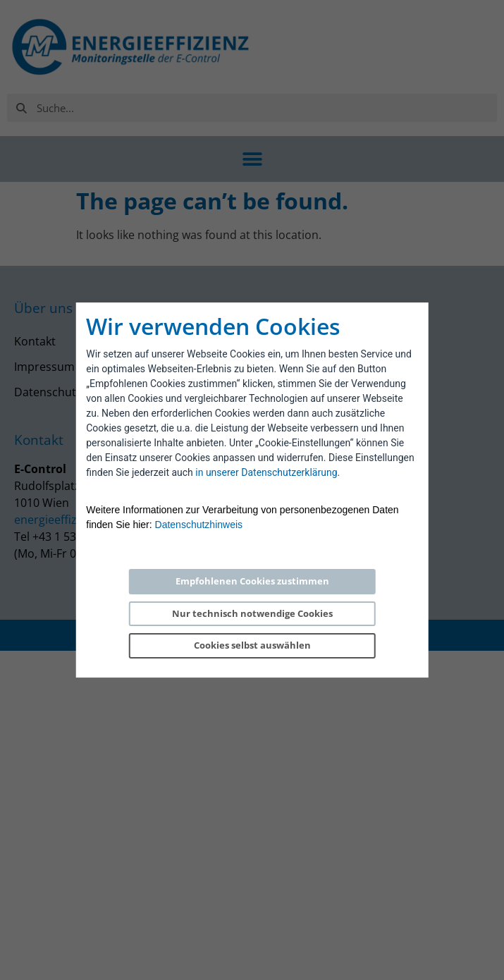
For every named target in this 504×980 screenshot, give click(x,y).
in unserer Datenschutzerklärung (266, 472)
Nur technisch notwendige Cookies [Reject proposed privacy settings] (252, 613)
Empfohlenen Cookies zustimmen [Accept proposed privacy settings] (252, 581)
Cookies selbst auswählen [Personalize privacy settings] (252, 645)
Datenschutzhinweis (199, 525)
